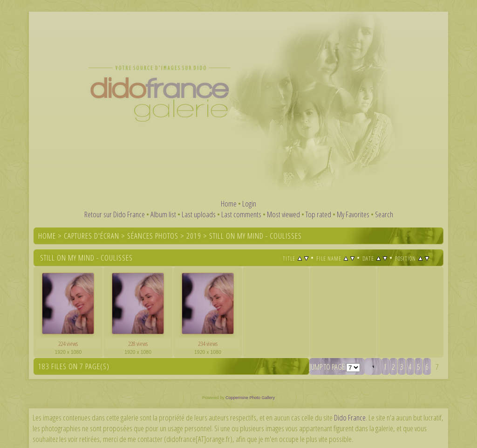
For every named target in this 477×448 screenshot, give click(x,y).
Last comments (241, 214)
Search (384, 214)
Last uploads (199, 214)
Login (249, 203)
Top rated (318, 214)
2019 (194, 236)
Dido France (350, 417)
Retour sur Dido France (115, 214)
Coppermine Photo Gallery (250, 398)
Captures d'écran (92, 236)
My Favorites (353, 214)
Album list (163, 214)
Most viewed (283, 214)
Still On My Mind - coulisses (256, 236)
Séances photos (153, 236)
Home (229, 203)
